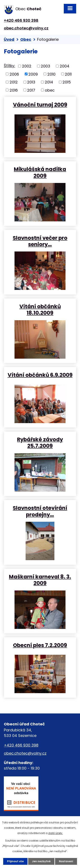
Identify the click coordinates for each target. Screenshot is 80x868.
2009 (33, 74)
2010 (51, 74)
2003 (45, 66)
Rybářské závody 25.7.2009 (40, 443)
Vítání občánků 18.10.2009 (40, 310)
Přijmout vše (15, 861)
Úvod (9, 39)
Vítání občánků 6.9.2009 (40, 375)
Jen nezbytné (41, 861)
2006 (14, 74)
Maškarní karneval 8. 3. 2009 (40, 580)
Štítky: (9, 66)
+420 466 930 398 (21, 20)
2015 (67, 82)
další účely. (56, 833)
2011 (68, 74)
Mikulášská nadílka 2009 (40, 172)
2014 (49, 82)
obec (50, 90)
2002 (27, 66)
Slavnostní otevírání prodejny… (40, 511)
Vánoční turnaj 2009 (40, 104)
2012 (14, 82)
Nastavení (66, 861)
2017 (31, 90)
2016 (14, 90)
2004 (65, 66)
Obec (26, 39)
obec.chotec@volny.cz (26, 28)
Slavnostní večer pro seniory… (40, 241)
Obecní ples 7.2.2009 (40, 645)
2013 (31, 82)
